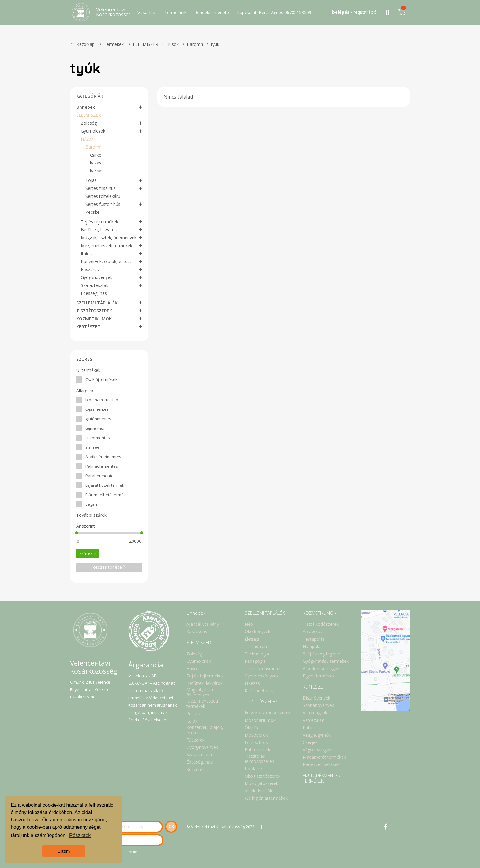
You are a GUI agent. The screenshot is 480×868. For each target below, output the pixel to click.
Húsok (172, 44)
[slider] (77, 533)
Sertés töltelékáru (103, 196)
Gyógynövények (97, 277)
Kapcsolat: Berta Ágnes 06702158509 (274, 12)
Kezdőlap (82, 44)
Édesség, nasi (94, 293)
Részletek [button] (80, 835)
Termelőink (175, 12)
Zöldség (89, 123)
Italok (86, 253)
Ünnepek (86, 107)
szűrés (88, 553)
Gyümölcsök (93, 131)
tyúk (215, 44)
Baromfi (195, 44)
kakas (96, 163)
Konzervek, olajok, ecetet (106, 261)
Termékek (114, 44)
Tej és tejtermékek (99, 222)
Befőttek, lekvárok (99, 230)
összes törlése (109, 567)
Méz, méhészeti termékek (107, 245)
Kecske (92, 212)
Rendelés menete (212, 12)
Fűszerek (90, 269)
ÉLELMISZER (146, 44)
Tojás (91, 180)
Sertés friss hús (101, 188)
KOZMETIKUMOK (94, 319)
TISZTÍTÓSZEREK (94, 311)
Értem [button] (64, 851)
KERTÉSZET (88, 327)
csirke (96, 155)
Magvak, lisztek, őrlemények (109, 238)
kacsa (96, 171)
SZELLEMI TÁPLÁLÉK (97, 303)
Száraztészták (95, 285)
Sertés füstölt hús (103, 204)
